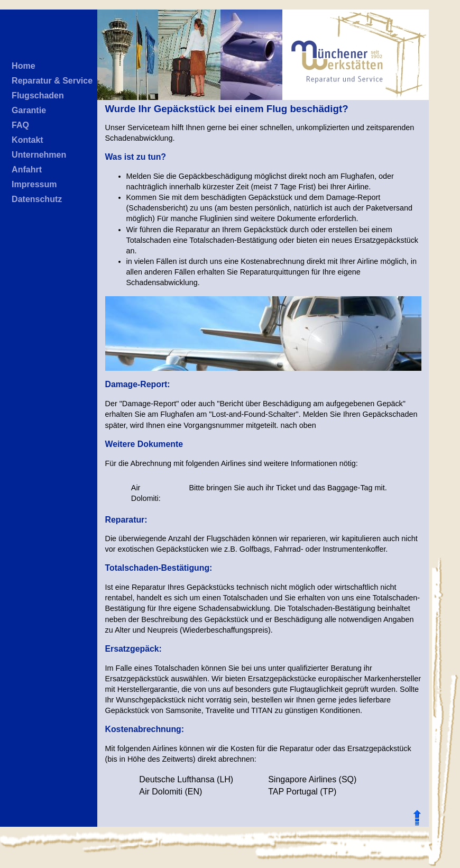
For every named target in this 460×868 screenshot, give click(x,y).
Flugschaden (38, 95)
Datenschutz (37, 199)
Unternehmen (39, 155)
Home (23, 66)
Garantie (29, 110)
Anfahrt (27, 170)
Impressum (34, 184)
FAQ (20, 125)
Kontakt (27, 140)
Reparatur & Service (52, 81)
